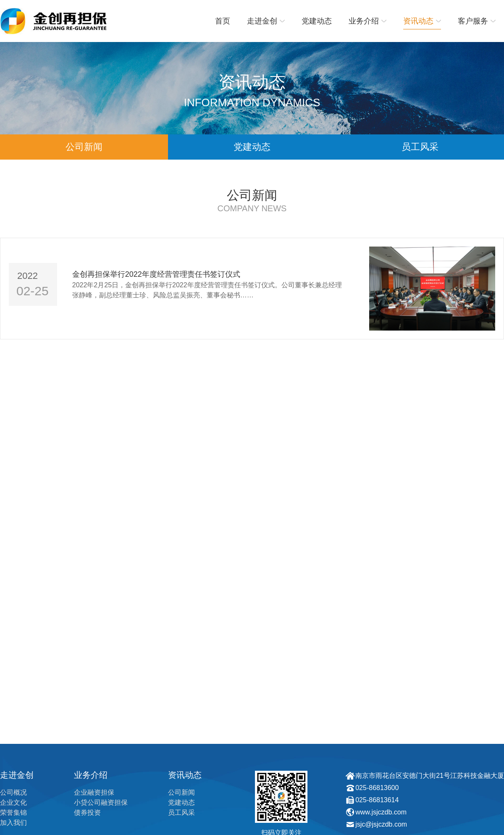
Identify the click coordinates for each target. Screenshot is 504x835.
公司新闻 (84, 147)
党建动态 (317, 21)
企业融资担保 (94, 792)
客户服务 (477, 21)
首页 (223, 21)
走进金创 (266, 21)
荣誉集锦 (13, 813)
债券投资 (87, 813)
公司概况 (13, 792)
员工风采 (420, 147)
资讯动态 (422, 21)
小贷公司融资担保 (101, 802)
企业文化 (13, 802)
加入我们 (13, 823)
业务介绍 (367, 21)
